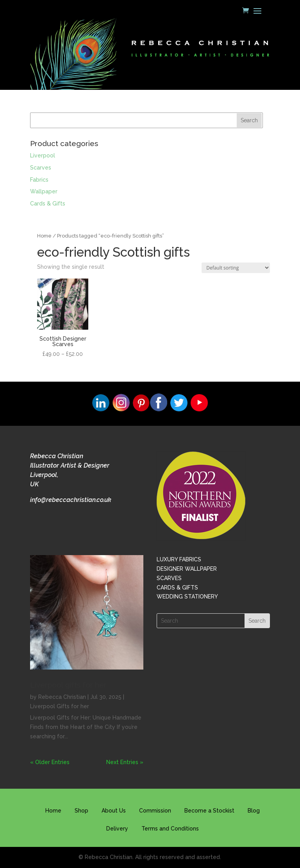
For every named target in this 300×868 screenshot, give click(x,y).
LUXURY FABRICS (179, 559)
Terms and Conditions (170, 829)
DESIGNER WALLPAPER (187, 569)
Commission (155, 811)
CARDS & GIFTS (177, 588)
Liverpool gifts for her (68, 685)
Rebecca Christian (62, 697)
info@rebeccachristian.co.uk (71, 500)
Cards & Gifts (48, 204)
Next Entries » (125, 762)
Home (44, 236)
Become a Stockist (209, 811)
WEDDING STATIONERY (187, 597)
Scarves (41, 168)
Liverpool (43, 155)
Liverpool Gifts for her (60, 706)
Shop (81, 811)
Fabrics (39, 180)
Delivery (117, 829)
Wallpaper (44, 191)
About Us (114, 811)
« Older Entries (50, 762)
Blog (254, 811)
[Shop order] (236, 268)
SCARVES (169, 578)
